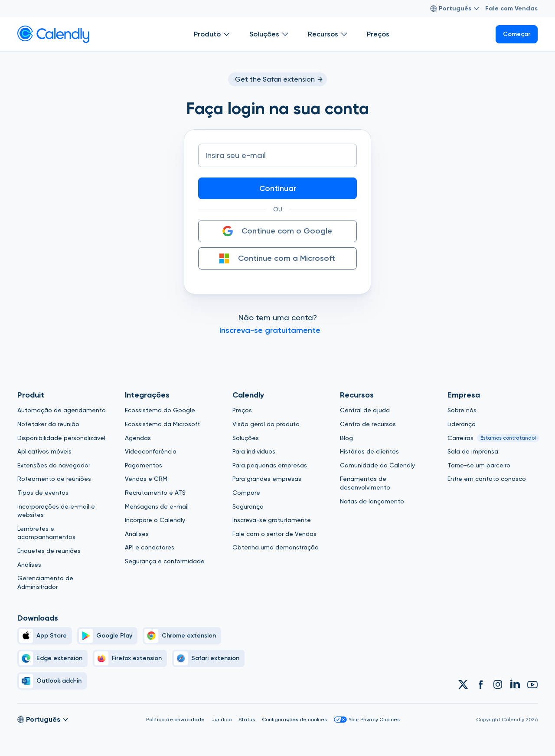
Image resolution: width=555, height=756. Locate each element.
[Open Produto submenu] (227, 34)
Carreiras (460, 438)
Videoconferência (151, 451)
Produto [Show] (213, 34)
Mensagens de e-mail (157, 506)
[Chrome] (182, 636)
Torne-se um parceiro (479, 465)
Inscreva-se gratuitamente (272, 520)
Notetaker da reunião (48, 424)
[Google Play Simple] (107, 636)
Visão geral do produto (266, 424)
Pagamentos (144, 465)
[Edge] (52, 658)
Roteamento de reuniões (54, 479)
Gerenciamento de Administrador (45, 582)
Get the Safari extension (279, 79)
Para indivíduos (254, 451)
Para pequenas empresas (270, 465)
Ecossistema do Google (160, 410)
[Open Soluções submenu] (285, 34)
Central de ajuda (365, 410)
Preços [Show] (378, 34)
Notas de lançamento (372, 501)
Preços (242, 410)
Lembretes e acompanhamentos (46, 533)
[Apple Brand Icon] (45, 636)
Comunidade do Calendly (377, 465)
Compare (246, 493)
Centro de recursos (368, 424)
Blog (346, 438)
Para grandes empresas (267, 479)
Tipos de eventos (43, 493)
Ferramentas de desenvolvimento (365, 483)
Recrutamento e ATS (155, 493)
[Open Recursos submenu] (344, 34)
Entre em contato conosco (487, 479)
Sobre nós (462, 410)
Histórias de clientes (369, 451)
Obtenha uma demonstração (276, 547)
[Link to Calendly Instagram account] (498, 684)
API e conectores (150, 547)
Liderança (462, 424)
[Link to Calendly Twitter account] (463, 684)
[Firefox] (130, 658)
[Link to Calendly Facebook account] (480, 684)
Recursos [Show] (329, 34)
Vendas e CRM (146, 479)
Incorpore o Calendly (155, 520)
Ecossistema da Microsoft (162, 424)
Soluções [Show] (270, 34)
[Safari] (208, 658)
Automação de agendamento (62, 410)
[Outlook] (52, 681)
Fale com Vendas (511, 8)
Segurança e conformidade (165, 561)
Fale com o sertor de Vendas (274, 534)
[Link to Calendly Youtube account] (532, 684)
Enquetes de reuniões (49, 551)
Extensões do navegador (54, 465)
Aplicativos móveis (44, 451)
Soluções (246, 438)
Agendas (138, 438)
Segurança (248, 506)
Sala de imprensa (473, 451)
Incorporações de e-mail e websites (56, 511)
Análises (29, 565)
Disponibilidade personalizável (61, 438)
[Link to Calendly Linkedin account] (515, 684)
